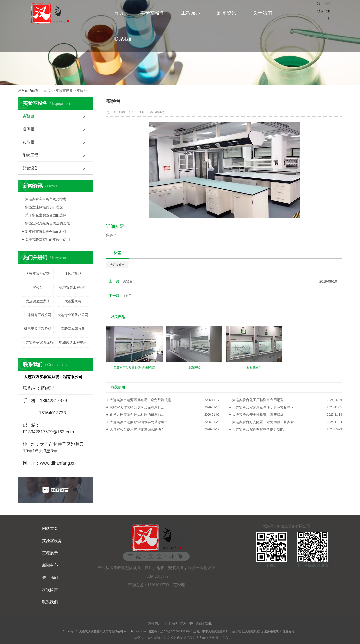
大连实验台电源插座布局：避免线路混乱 (140, 400)
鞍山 (219, 638)
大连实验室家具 (38, 301)
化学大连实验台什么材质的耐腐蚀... (137, 415)
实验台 (82, 91)
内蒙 (180, 638)
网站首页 (50, 528)
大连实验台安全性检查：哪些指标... (259, 415)
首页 (119, 13)
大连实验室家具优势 (38, 342)
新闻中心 (50, 565)
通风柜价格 (73, 274)
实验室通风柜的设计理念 (44, 207)
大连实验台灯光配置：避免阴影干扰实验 (263, 422)
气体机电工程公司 (38, 315)
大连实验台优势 (38, 274)
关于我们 (263, 13)
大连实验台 (117, 265)
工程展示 (191, 13)
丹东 (225, 638)
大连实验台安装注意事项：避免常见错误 (263, 407)
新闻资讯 (227, 13)
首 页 (48, 91)
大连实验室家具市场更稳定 (46, 199)
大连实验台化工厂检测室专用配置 (258, 400)
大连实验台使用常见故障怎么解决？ (137, 429)
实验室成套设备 (73, 329)
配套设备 (30, 168)
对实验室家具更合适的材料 (46, 232)
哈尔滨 (165, 638)
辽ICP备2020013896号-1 (176, 632)
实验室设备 (152, 13)
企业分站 (171, 624)
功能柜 (28, 142)
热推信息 (155, 624)
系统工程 (30, 155)
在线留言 (50, 590)
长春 (173, 638)
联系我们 (124, 39)
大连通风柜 (73, 301)
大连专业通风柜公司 (73, 315)
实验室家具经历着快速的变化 (47, 223)
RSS (199, 624)
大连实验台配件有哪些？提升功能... (259, 429)
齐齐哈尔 (202, 638)
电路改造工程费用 (73, 342)
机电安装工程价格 (38, 329)
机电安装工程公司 (73, 287)
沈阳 (157, 638)
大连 (150, 638)
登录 (320, 11)
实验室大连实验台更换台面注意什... (137, 407)
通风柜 (28, 129)
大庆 (212, 638)
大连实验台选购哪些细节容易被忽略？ (139, 422)
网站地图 (187, 624)
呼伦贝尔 (190, 638)
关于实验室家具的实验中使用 (47, 240)
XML (208, 624)
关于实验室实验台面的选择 (46, 215)
